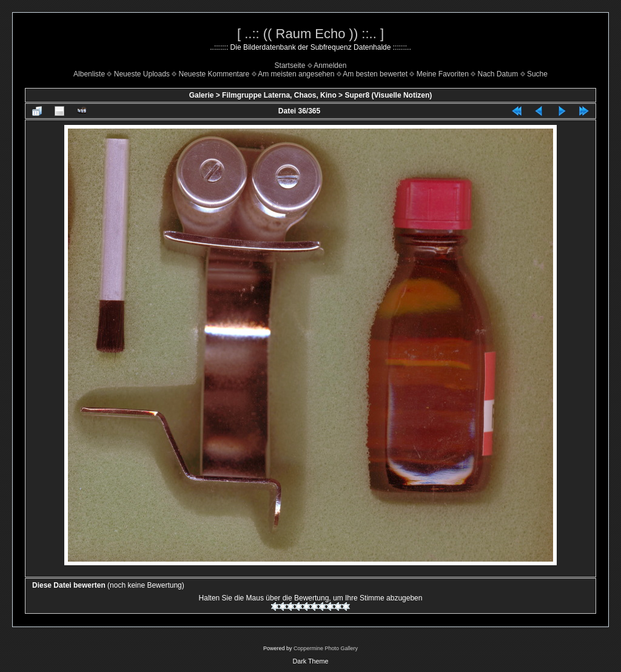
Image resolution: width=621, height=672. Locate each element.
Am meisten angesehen (296, 74)
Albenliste (89, 74)
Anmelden (330, 66)
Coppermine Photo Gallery (326, 648)
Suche (537, 74)
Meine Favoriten (443, 74)
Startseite (290, 66)
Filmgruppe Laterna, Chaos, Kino (279, 95)
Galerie (202, 95)
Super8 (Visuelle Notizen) (388, 95)
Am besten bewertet (375, 74)
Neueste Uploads (142, 74)
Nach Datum (498, 74)
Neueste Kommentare (214, 74)
